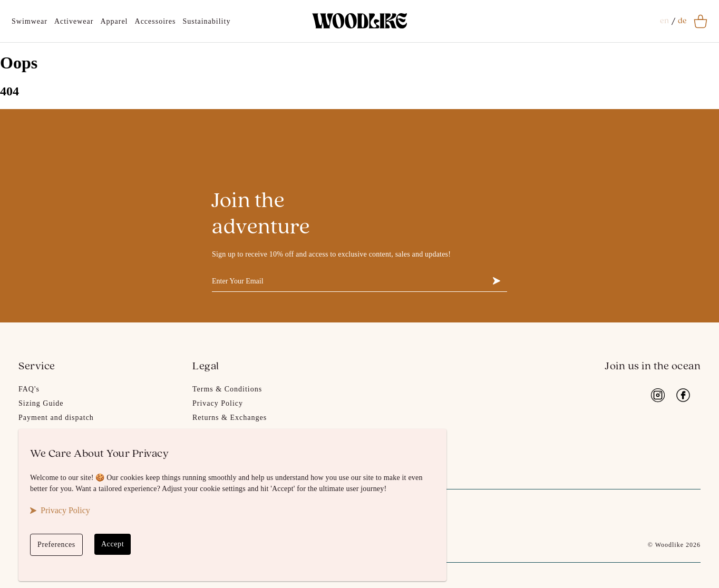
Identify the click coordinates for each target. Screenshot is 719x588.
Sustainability (206, 21)
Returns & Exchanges (230, 418)
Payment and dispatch (56, 418)
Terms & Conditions (227, 389)
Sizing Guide (41, 403)
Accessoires (156, 21)
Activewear (74, 21)
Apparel (114, 21)
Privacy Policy (218, 403)
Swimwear (30, 21)
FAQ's (29, 389)
